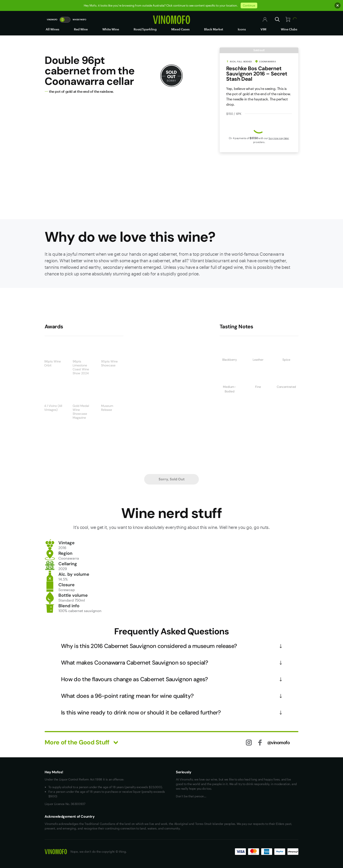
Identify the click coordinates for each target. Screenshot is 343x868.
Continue (249, 5)
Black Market (214, 29)
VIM (263, 29)
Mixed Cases (180, 29)
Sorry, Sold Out (172, 479)
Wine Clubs (289, 29)
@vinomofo (279, 742)
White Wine (111, 29)
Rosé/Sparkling (145, 29)
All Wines (52, 29)
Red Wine (81, 29)
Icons (242, 29)
